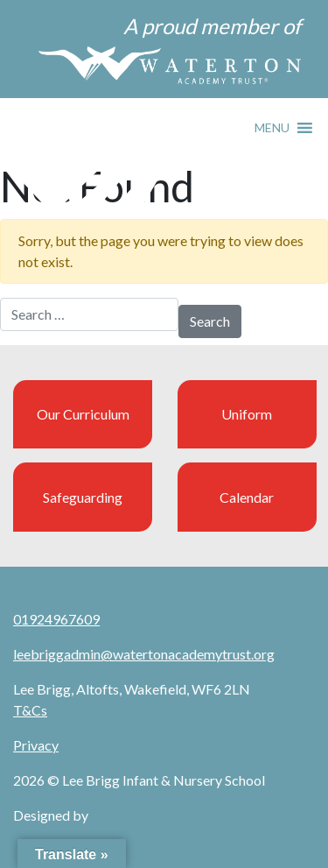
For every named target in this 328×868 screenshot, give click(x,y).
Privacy (36, 745)
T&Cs (30, 710)
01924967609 (56, 619)
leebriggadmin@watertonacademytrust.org (144, 654)
